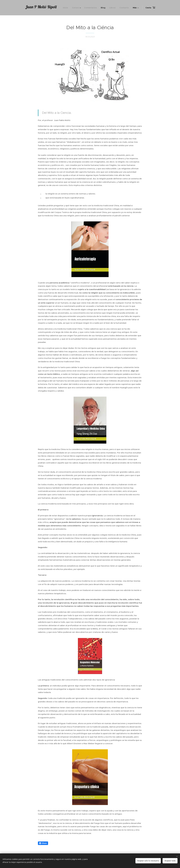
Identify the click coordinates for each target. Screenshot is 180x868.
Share (43, 843)
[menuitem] (66, 8)
